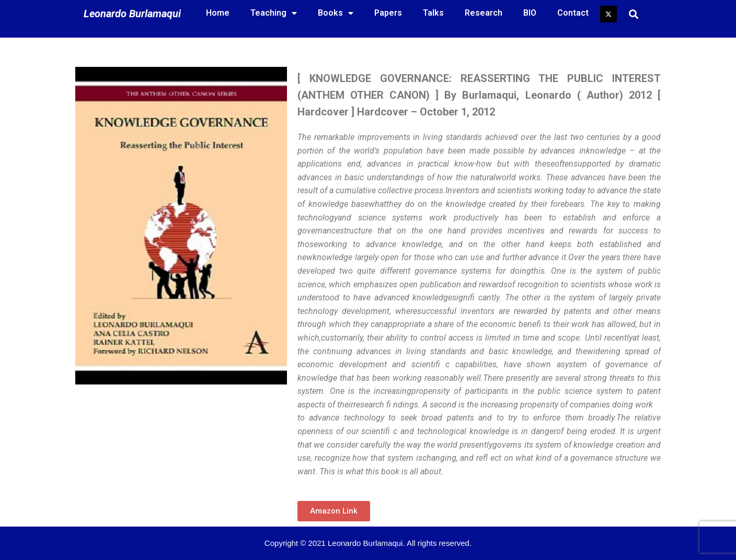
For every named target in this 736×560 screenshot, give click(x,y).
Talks (433, 13)
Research (484, 13)
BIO (530, 13)
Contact (573, 13)
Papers (388, 13)
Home (218, 13)
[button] (334, 511)
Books (336, 13)
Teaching (274, 13)
